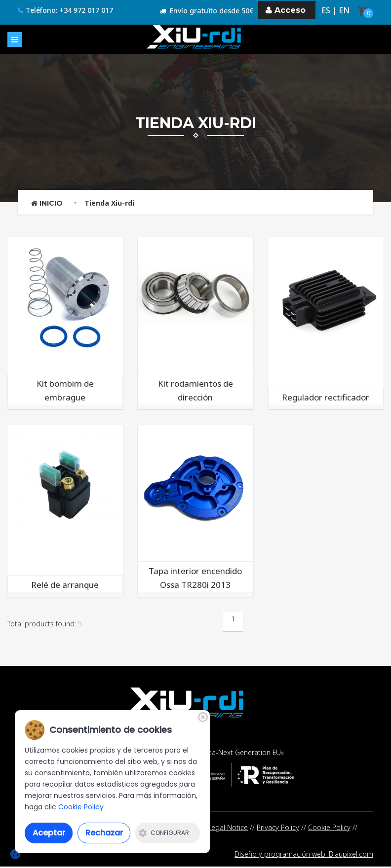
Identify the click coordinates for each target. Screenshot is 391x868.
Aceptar (49, 833)
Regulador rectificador (326, 397)
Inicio (47, 203)
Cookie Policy (329, 827)
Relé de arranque (65, 585)
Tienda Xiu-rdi (109, 203)
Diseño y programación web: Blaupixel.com (304, 855)
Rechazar (104, 833)
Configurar (164, 833)
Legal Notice (228, 827)
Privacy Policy (278, 827)
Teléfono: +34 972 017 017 (65, 11)
